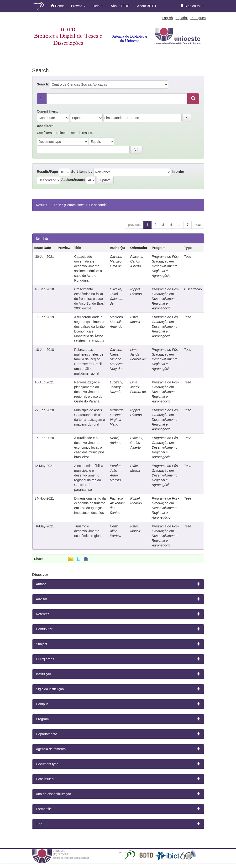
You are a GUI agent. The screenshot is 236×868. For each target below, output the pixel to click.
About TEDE (120, 6)
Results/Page (47, 172)
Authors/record (73, 180)
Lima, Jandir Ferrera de (138, 354)
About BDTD (146, 6)
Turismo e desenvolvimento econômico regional (89, 531)
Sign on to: (192, 6)
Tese (188, 257)
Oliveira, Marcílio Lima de (116, 261)
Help (98, 6)
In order (178, 172)
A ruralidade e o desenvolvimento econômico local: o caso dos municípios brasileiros (89, 447)
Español (182, 18)
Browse (78, 6)
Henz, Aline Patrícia (115, 531)
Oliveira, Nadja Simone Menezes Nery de (117, 359)
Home (57, 6)
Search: (43, 84)
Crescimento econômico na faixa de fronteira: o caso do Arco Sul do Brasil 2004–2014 (90, 299)
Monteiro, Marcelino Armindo (117, 322)
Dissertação (193, 289)
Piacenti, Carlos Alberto (137, 261)
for (42, 99)
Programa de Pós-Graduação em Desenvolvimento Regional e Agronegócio (165, 266)
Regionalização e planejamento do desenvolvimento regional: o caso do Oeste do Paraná (88, 392)
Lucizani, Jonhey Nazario (116, 387)
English (167, 18)
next (198, 225)
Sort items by (82, 172)
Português (198, 18)
